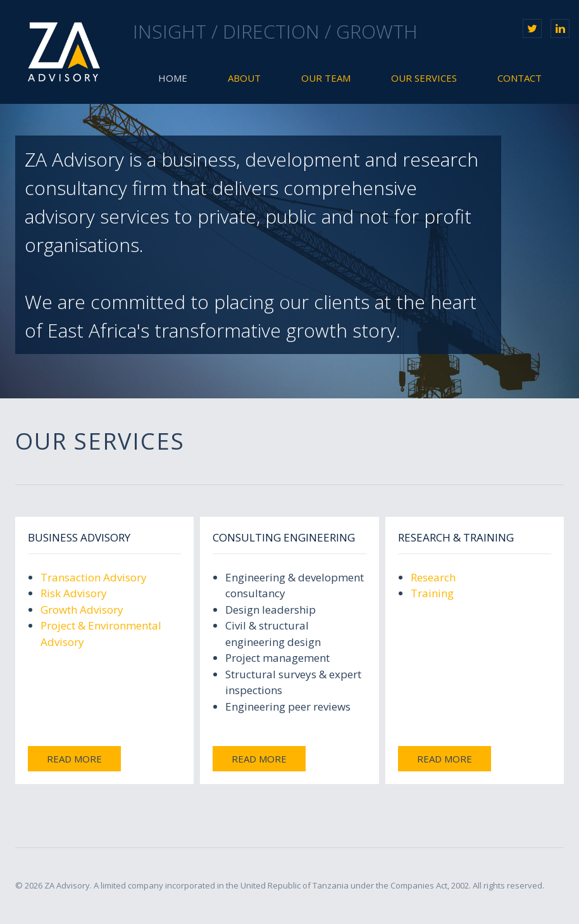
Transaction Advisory (94, 577)
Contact (520, 78)
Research (433, 577)
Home (173, 78)
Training (432, 593)
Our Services (424, 78)
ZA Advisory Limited (64, 52)
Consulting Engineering (284, 537)
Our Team (326, 78)
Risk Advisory (74, 593)
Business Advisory (79, 537)
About (244, 78)
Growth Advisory (82, 610)
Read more (74, 759)
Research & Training (456, 537)
